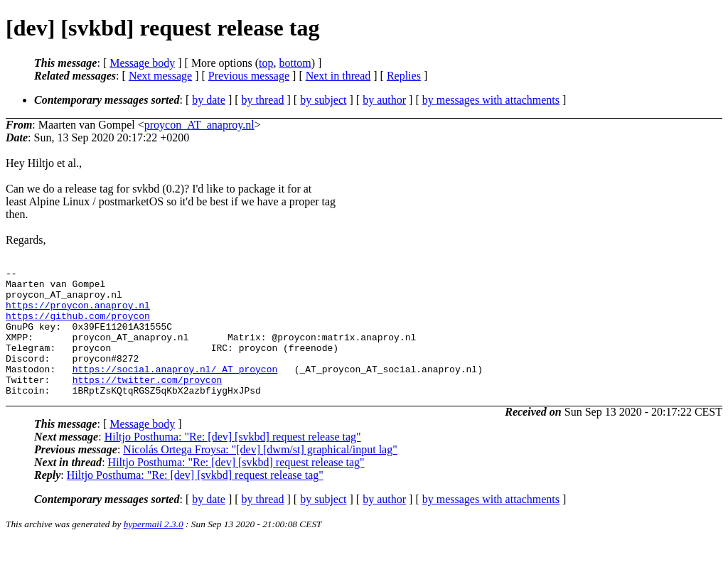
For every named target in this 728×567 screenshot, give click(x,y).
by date (209, 100)
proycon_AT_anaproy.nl (199, 125)
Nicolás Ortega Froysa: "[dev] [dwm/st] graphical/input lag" (260, 475)
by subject (323, 100)
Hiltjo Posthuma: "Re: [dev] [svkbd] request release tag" (233, 462)
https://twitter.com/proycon (148, 403)
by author (384, 100)
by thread (263, 100)
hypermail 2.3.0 (154, 550)
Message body (142, 63)
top (266, 63)
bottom (295, 63)
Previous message (249, 76)
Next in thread (338, 76)
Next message (160, 76)
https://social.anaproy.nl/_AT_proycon (175, 390)
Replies (404, 76)
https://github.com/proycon (78, 326)
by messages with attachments (491, 100)
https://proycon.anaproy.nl (78, 313)
